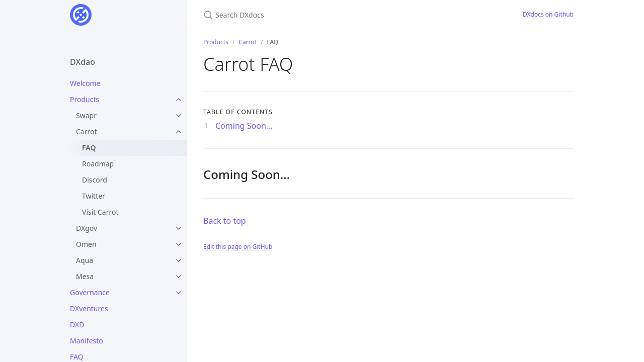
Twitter (94, 196)
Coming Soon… (244, 126)
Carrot (87, 131)
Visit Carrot (100, 212)
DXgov (87, 228)
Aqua (85, 260)
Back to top (225, 221)
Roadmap (98, 164)
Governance (90, 292)
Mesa (85, 276)
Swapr (86, 115)
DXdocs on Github (548, 14)
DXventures (89, 308)
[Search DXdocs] (322, 15)
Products (85, 99)
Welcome (85, 83)
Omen (86, 244)
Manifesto (87, 341)
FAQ (89, 148)
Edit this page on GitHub (238, 247)
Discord (95, 180)
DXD (77, 325)
